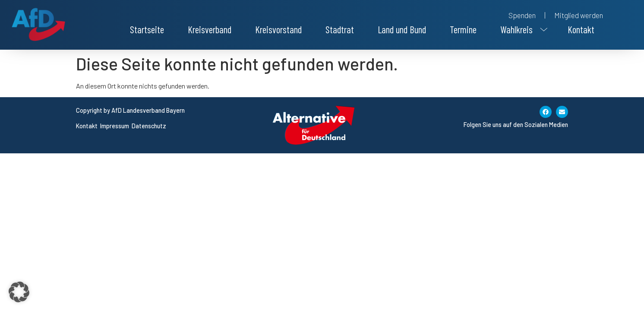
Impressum (115, 126)
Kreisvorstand (278, 29)
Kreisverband (210, 29)
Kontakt (581, 29)
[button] (522, 29)
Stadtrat (340, 29)
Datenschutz (149, 126)
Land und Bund (402, 29)
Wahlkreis (522, 29)
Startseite (147, 29)
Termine (463, 29)
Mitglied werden (579, 15)
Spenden (522, 15)
